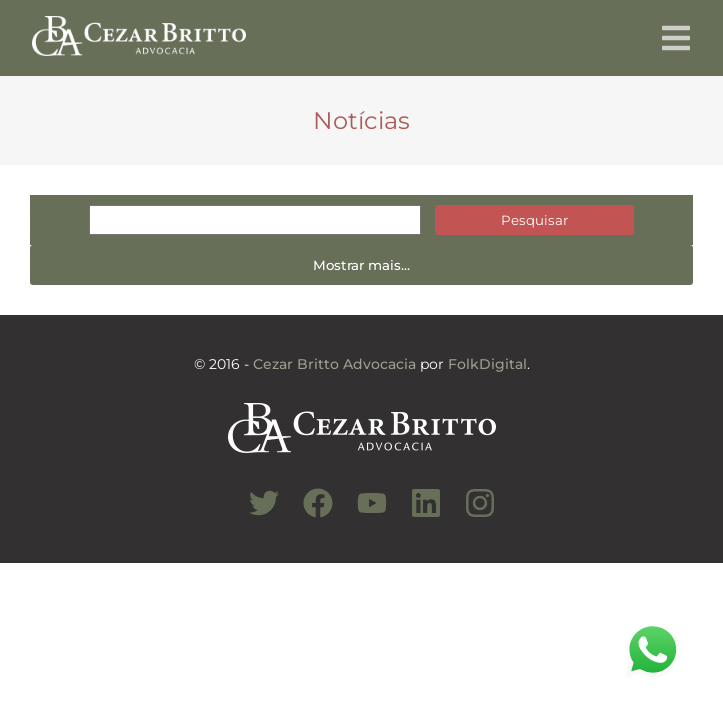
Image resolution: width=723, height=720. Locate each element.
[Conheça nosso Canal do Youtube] (362, 514)
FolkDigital (487, 364)
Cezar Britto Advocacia (334, 364)
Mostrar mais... (361, 265)
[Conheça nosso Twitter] (254, 514)
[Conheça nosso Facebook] (308, 514)
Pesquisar (534, 220)
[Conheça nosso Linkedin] (416, 514)
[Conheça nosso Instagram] (470, 514)
